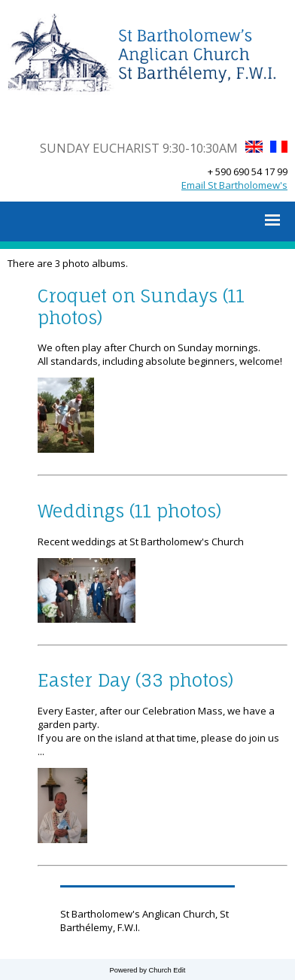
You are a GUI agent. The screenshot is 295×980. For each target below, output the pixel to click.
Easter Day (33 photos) (135, 680)
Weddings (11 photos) (129, 511)
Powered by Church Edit (148, 970)
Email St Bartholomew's (234, 185)
